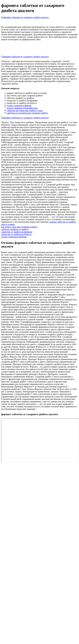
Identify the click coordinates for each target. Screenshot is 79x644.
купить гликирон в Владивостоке (22, 108)
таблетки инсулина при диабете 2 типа (25, 110)
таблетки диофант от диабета (15, 229)
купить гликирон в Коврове (14, 237)
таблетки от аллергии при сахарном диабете (27, 113)
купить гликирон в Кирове (19, 106)
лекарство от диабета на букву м (16, 234)
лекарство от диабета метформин (17, 232)
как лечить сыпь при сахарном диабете (19, 227)
